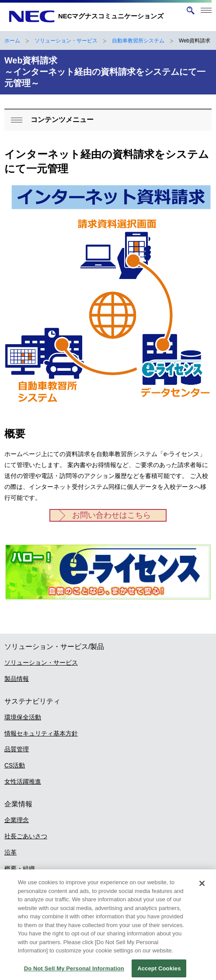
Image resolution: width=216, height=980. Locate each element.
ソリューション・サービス (66, 41)
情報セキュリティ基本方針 (41, 733)
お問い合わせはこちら (111, 515)
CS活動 (15, 765)
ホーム (12, 41)
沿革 (10, 852)
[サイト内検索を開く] (190, 10)
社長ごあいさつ (26, 836)
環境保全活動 (23, 717)
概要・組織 (20, 868)
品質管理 (17, 749)
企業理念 (17, 820)
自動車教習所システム (138, 41)
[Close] (202, 889)
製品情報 (17, 679)
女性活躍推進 (23, 781)
